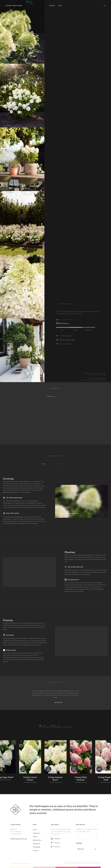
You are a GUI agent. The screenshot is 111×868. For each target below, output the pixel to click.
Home (35, 831)
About (60, 6)
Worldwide (37, 848)
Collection (52, 6)
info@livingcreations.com (19, 840)
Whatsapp (64, 322)
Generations (37, 841)
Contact (36, 852)
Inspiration (37, 845)
